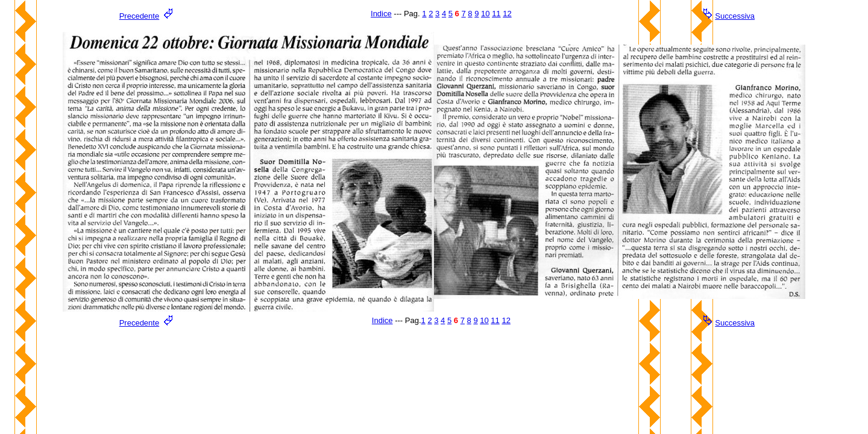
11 (496, 14)
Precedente (140, 16)
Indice (381, 14)
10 (485, 14)
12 (507, 14)
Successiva (735, 16)
